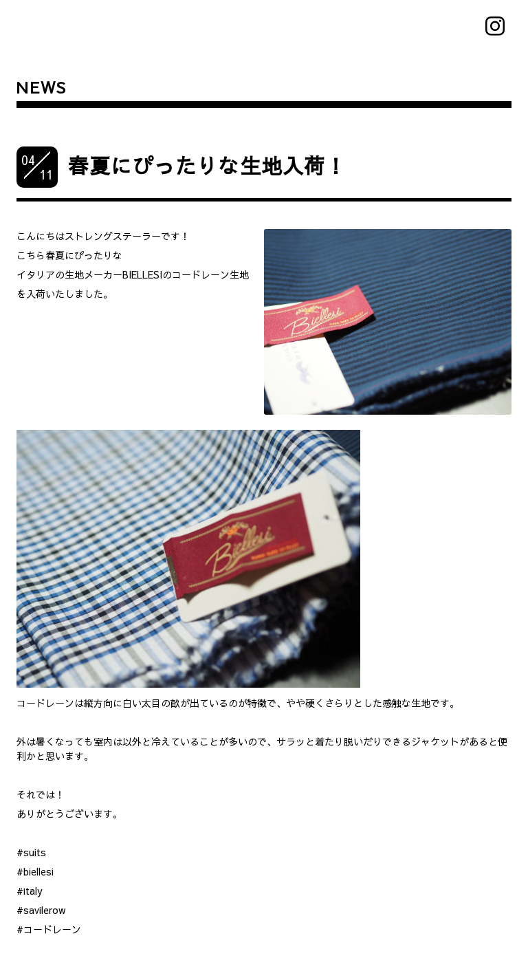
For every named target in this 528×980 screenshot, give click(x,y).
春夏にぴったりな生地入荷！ (208, 165)
